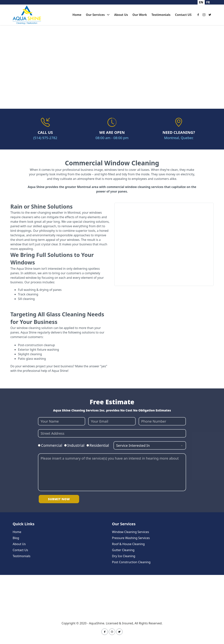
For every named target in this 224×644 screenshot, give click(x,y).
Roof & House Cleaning (128, 544)
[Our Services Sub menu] (108, 15)
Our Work (140, 15)
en (201, 2)
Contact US (183, 15)
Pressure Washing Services (131, 538)
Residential (99, 445)
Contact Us (20, 550)
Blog (16, 538)
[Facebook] (198, 15)
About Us (121, 15)
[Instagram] (204, 15)
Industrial (76, 445)
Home (77, 15)
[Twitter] (210, 15)
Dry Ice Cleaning (124, 556)
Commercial (52, 445)
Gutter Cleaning (123, 550)
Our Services (95, 15)
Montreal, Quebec (179, 138)
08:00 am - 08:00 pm (112, 138)
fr (208, 2)
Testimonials (161, 15)
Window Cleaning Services (131, 532)
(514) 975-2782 (45, 138)
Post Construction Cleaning (131, 562)
